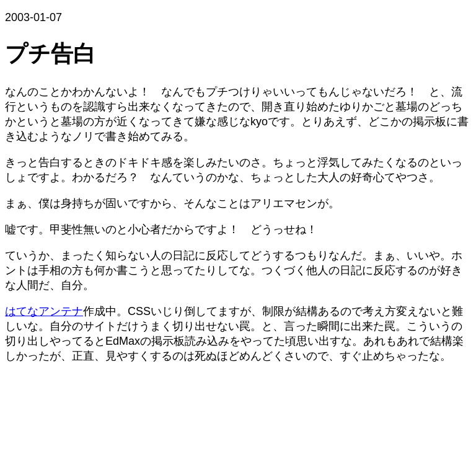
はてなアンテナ (44, 311)
